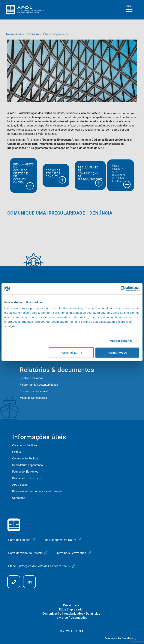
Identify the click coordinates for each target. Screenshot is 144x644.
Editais (16, 452)
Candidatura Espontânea (27, 465)
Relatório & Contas (31, 378)
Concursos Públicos (25, 445)
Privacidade (71, 605)
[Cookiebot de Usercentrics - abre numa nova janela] (123, 289)
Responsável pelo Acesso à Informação (37, 491)
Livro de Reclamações (72, 618)
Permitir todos (117, 353)
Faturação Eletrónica (25, 472)
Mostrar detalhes (121, 341)
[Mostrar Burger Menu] (129, 10)
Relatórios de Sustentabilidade (39, 385)
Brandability (129, 638)
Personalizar (71, 353)
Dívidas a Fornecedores (27, 478)
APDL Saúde (20, 485)
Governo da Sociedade (34, 391)
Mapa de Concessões (33, 398)
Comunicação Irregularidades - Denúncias (71, 614)
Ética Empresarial (71, 609)
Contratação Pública (25, 459)
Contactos (19, 498)
